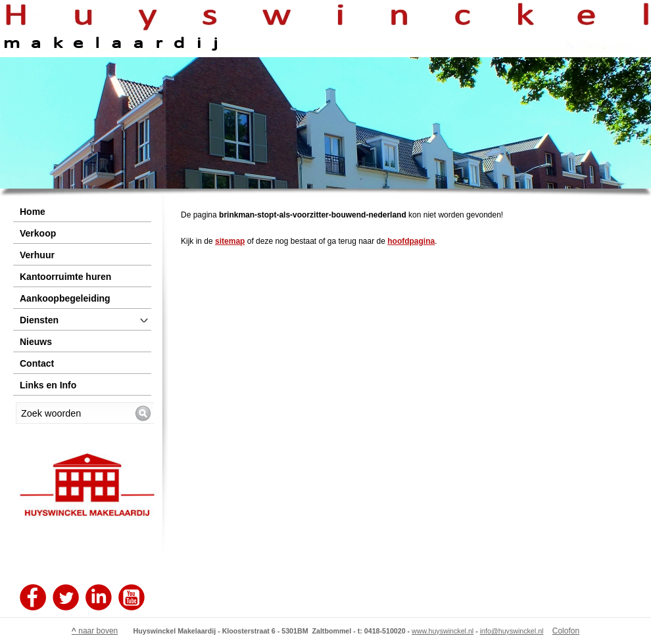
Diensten (39, 320)
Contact (37, 363)
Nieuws (36, 342)
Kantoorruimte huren (65, 277)
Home (33, 212)
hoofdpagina (411, 241)
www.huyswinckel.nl (443, 631)
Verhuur (37, 255)
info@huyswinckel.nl (512, 631)
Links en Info (48, 385)
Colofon (566, 631)
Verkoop (38, 233)
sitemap (230, 241)
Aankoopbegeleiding (65, 298)
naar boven (95, 631)
